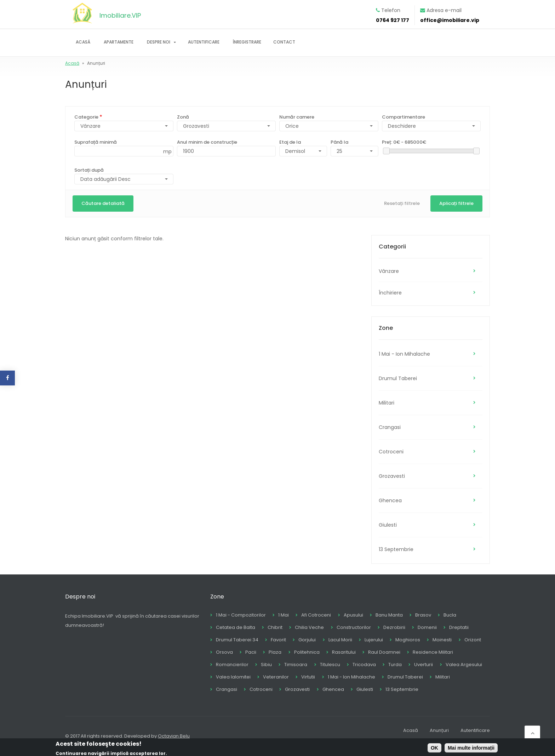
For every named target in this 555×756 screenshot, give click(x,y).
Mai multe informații (471, 748)
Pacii (251, 652)
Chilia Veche (309, 627)
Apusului (353, 615)
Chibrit (275, 627)
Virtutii (308, 677)
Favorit (278, 640)
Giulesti (388, 525)
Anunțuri (439, 730)
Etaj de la (290, 142)
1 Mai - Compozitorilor (241, 615)
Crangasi (390, 427)
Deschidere (402, 126)
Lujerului (374, 640)
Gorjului (307, 640)
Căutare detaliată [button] (103, 203)
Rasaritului (344, 652)
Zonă (183, 117)
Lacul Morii (340, 640)
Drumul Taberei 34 (237, 640)
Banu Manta (389, 615)
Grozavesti (196, 126)
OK (434, 748)
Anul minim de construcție (207, 142)
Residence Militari (433, 652)
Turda (395, 665)
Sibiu (266, 665)
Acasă (83, 42)
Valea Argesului (464, 665)
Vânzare (389, 271)
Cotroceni (391, 452)
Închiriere (390, 293)
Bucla (450, 615)
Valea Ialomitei (233, 677)
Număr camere (297, 117)
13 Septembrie (396, 549)
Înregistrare (247, 42)
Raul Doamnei (384, 652)
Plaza (275, 652)
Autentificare (204, 42)
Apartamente (119, 42)
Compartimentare (404, 117)
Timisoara (296, 665)
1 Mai (284, 615)
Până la (339, 142)
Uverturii (424, 665)
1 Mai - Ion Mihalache (404, 354)
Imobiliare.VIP (120, 15)
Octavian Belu (174, 736)
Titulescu (330, 665)
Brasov (423, 615)
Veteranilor (276, 677)
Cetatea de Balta (236, 627)
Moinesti (442, 640)
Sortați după (89, 170)
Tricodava (364, 665)
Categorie (86, 117)
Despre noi (159, 42)
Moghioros (408, 640)
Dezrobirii (394, 627)
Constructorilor (354, 627)
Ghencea (390, 500)
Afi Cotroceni (316, 615)
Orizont (473, 640)
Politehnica (307, 652)
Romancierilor (232, 665)
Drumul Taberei (398, 378)
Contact (284, 42)
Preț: (404, 142)
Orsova (224, 652)
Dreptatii (459, 627)
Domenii (427, 627)
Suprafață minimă (96, 142)
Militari (387, 403)
